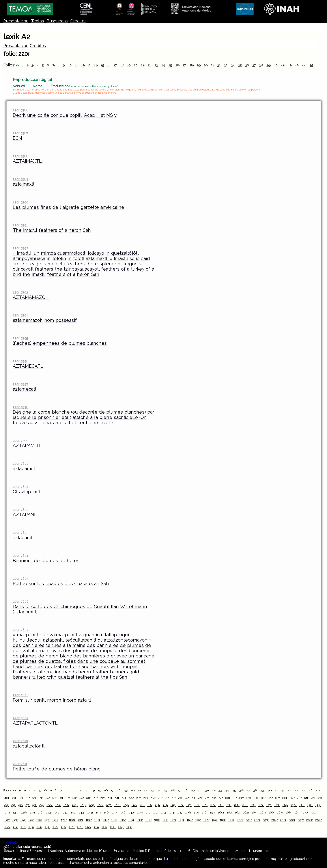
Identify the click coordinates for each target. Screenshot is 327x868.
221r (96, 827)
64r (117, 798)
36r (248, 65)
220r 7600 (21, 464)
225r (129, 827)
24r (164, 65)
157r (196, 812)
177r (47, 820)
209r (319, 820)
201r (249, 820)
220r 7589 (20, 179)
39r (269, 65)
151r (148, 812)
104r (83, 805)
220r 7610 (20, 741)
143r (82, 812)
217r (64, 827)
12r (83, 65)
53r (41, 798)
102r (66, 805)
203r (266, 820)
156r (188, 812)
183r (97, 820)
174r (23, 820)
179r (64, 820)
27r (185, 65)
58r (75, 798)
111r (142, 805)
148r (123, 812)
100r (50, 805)
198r (223, 820)
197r (215, 820)
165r (263, 812)
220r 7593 (20, 292)
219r (80, 827)
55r (54, 798)
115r (173, 805)
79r (220, 798)
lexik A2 (17, 37)
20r (136, 65)
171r (314, 812)
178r (55, 820)
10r (71, 65)
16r (109, 65)
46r (311, 790)
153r (164, 812)
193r (181, 820)
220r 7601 (20, 487)
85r (263, 798)
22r (150, 65)
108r (117, 805)
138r (41, 812)
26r (178, 65)
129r (285, 805)
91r (306, 798)
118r (197, 805)
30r (206, 65)
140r (58, 812)
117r (189, 805)
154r (172, 812)
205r (283, 820)
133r (318, 805)
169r (297, 812)
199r (231, 820)
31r (213, 65)
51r (28, 798)
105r (92, 805)
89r (292, 798)
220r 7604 (21, 556)
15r (103, 65)
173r (15, 820)
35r (240, 65)
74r (187, 798)
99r (42, 805)
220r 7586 (20, 110)
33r (226, 65)
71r (167, 798)
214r (39, 827)
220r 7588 (20, 156)
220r (88, 827)
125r (253, 805)
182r (89, 820)
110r (134, 805)
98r (35, 805)
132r (310, 805)
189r (148, 820)
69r (153, 798)
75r (193, 798)
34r (234, 65)
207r (301, 820)
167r (280, 812)
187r (131, 820)
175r (31, 820)
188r (140, 820)
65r (124, 798)
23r (157, 65)
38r (262, 65)
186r (123, 820)
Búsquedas (57, 21)
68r (146, 798)
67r (139, 798)
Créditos (78, 21)
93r (320, 798)
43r (297, 65)
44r (304, 65)
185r (114, 820)
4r (38, 65)
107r (109, 805)
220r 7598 (20, 407)
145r (99, 812)
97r (28, 805)
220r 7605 (20, 579)
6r (49, 65)
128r (277, 805)
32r (220, 65)
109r (126, 805)
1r (23, 65)
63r (110, 798)
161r (230, 812)
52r (34, 798)
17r (116, 65)
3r (33, 65)
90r (299, 798)
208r (310, 820)
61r (96, 798)
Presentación (16, 21)
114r (165, 805)
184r (106, 820)
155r (180, 812)
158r (205, 812)
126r (261, 805)
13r (90, 65)
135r (16, 812)
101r (58, 805)
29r (199, 65)
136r (24, 812)
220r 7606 (21, 602)
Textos (37, 21)
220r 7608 (21, 695)
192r (173, 820)
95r (14, 805)
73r (180, 798)
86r (270, 798)
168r (289, 812)
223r (113, 827)
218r (72, 827)
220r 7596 (20, 361)
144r (90, 812)
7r (54, 65)
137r (32, 812)
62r (103, 798)
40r (276, 65)
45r (312, 65)
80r (228, 798)
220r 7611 (20, 764)
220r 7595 (20, 338)
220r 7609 (21, 718)
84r (256, 798)
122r (229, 805)
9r (64, 65)
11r (77, 65)
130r (294, 805)
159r (213, 812)
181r (80, 820)
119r (205, 805)
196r (206, 820)
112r (150, 805)
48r (7, 798)
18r (123, 65)
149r (132, 812)
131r (302, 805)
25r (171, 65)
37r (255, 65)
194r (190, 820)
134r (7, 812)
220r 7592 (20, 248)
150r (140, 812)
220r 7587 (20, 133)
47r (318, 790)
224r (121, 827)
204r (275, 820)
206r (292, 820)
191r (165, 820)
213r (31, 827)
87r (277, 798)
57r (68, 798)
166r (272, 812)
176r (39, 820)
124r (245, 805)
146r (107, 812)
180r (72, 820)
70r (160, 798)
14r (96, 65)
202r (257, 820)
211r (15, 827)
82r (242, 798)
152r (156, 812)
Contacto (11, 843)
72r (173, 798)
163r (246, 812)
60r (89, 798)
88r (285, 798)
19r (129, 65)
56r (61, 798)
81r (235, 798)
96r (21, 805)
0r (18, 65)
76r (200, 798)
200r (240, 820)
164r (255, 812)
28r (192, 65)
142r (74, 812)
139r (49, 812)
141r (66, 812)
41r (283, 65)
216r (55, 827)
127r (269, 805)
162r (238, 812)
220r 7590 (20, 202)
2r (28, 65)
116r (181, 805)
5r (43, 65)
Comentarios (160, 863)
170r (306, 812)
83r (249, 798)
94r (7, 805)
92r (313, 798)
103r (75, 805)
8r (59, 65)
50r (21, 798)
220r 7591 (20, 225)
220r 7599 (20, 441)
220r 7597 (20, 384)
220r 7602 (20, 510)
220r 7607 (20, 630)
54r (48, 798)
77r (207, 798)
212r (23, 827)
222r (104, 827)
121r (221, 805)
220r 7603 (20, 533)
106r (100, 805)
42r (290, 65)
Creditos (38, 46)
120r (213, 805)
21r (143, 65)
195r (198, 820)
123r (237, 805)
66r (131, 798)
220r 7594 (20, 315)
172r (7, 820)
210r (7, 827)
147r (115, 812)
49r (14, 798)
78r (214, 798)
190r (157, 820)
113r (158, 805)
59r (82, 798)
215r (47, 827)
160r (221, 812)
